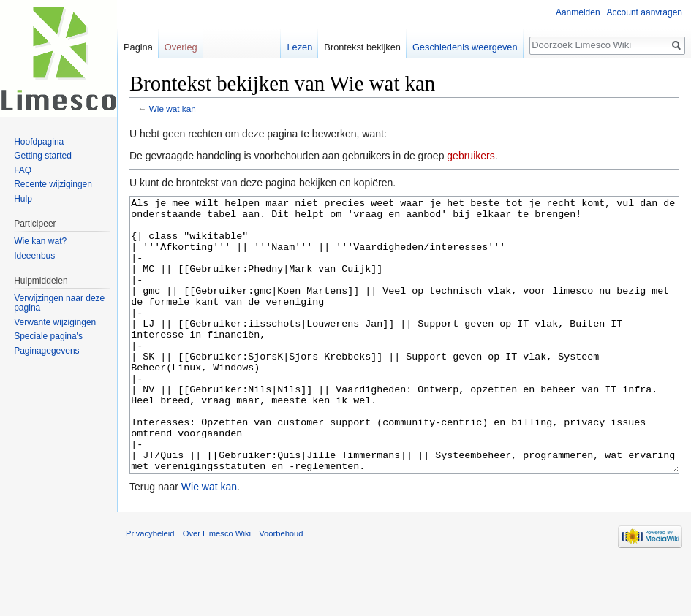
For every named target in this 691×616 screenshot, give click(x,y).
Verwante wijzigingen (55, 322)
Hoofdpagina (39, 142)
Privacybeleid (150, 588)
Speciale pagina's (48, 336)
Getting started (43, 156)
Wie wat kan (173, 109)
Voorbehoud (281, 588)
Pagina (138, 47)
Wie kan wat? (40, 241)
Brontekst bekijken (362, 47)
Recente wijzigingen (53, 184)
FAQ (23, 170)
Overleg (181, 47)
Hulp (23, 199)
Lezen (299, 47)
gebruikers (471, 156)
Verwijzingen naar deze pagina (59, 303)
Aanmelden (578, 12)
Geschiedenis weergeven (465, 47)
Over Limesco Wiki (217, 588)
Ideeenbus (34, 256)
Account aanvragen (645, 12)
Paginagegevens (46, 351)
